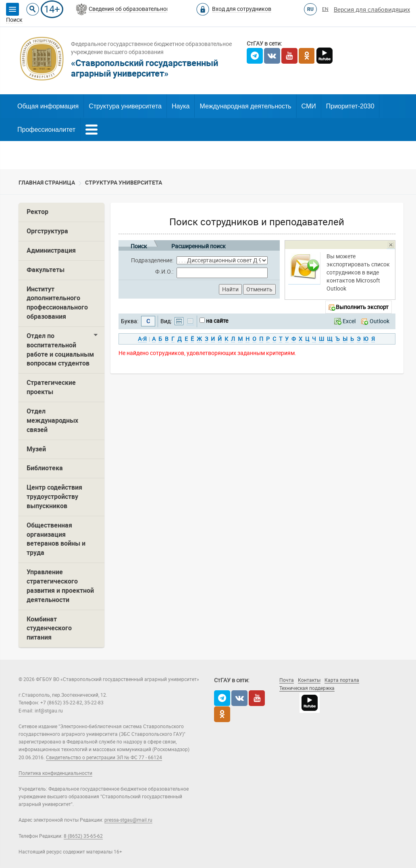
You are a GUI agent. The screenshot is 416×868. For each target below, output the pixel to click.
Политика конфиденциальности (55, 773)
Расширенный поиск (199, 245)
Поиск (139, 245)
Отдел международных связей (52, 421)
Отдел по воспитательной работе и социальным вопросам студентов (60, 350)
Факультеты (46, 270)
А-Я (142, 339)
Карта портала (342, 680)
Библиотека (45, 468)
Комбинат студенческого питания (49, 628)
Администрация (51, 250)
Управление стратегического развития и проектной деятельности (60, 586)
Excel (349, 321)
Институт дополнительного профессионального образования (57, 303)
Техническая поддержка (307, 688)
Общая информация (48, 106)
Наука (181, 106)
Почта (287, 680)
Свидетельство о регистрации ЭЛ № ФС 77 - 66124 (104, 758)
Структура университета (125, 106)
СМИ (309, 106)
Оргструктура (47, 231)
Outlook (380, 321)
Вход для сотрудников (242, 9)
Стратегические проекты (51, 387)
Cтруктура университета (124, 183)
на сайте (217, 321)
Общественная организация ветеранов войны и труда (56, 539)
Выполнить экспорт (362, 307)
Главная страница (47, 183)
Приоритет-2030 (350, 106)
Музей (36, 449)
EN (325, 9)
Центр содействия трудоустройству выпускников (54, 497)
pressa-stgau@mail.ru (128, 820)
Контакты (309, 680)
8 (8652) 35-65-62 (83, 836)
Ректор (37, 212)
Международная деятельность (245, 106)
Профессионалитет (46, 130)
